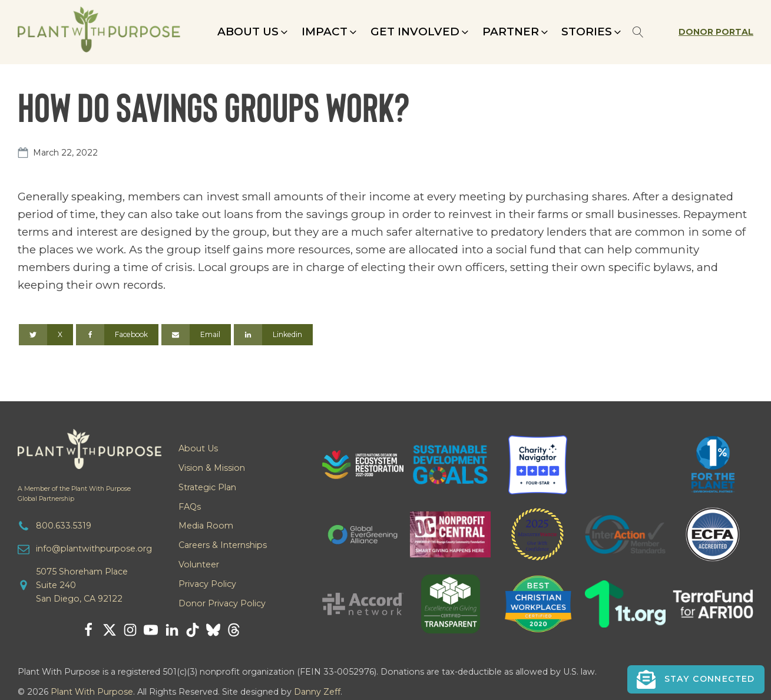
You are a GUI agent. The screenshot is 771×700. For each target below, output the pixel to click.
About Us (198, 448)
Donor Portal (716, 32)
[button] (254, 32)
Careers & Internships (223, 545)
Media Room (206, 526)
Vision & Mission (212, 468)
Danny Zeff (317, 692)
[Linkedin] (273, 335)
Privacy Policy (207, 584)
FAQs (190, 507)
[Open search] (638, 32)
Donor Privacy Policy (222, 603)
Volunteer (199, 564)
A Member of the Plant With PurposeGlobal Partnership (74, 494)
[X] (46, 335)
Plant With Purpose (92, 692)
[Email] (196, 335)
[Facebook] (117, 335)
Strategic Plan (207, 487)
